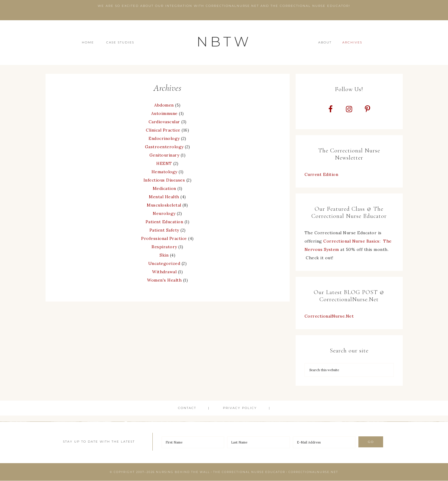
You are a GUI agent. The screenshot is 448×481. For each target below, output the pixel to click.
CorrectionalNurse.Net (329, 316)
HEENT (164, 163)
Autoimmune (164, 113)
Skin (164, 255)
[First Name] (193, 443)
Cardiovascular (164, 122)
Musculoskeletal (164, 205)
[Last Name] (259, 443)
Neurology (164, 213)
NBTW (224, 42)
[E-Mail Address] (324, 443)
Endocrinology (164, 138)
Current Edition (321, 175)
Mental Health (164, 197)
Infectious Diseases (164, 180)
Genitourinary (164, 155)
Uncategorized (164, 263)
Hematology (164, 172)
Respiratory (164, 247)
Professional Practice (164, 238)
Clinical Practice (163, 130)
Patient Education (164, 222)
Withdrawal (164, 272)
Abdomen (164, 105)
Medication (164, 188)
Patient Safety (164, 230)
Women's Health (164, 280)
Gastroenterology (164, 147)
